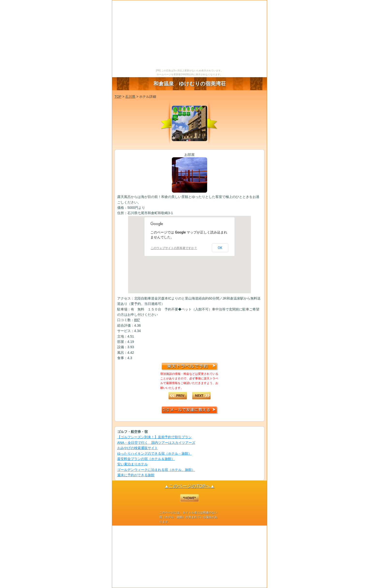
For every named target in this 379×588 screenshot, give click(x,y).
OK (220, 248)
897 (137, 320)
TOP (118, 97)
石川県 (130, 97)
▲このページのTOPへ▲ (189, 486)
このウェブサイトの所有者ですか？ (174, 248)
